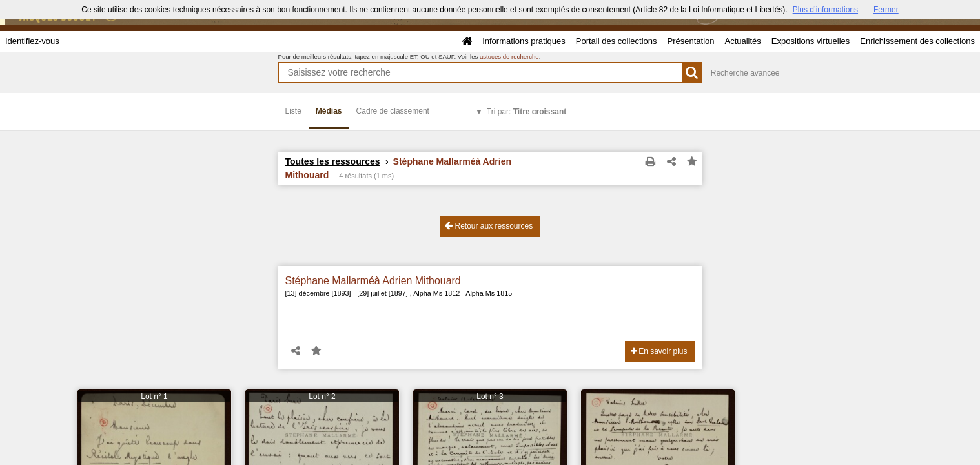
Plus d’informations (825, 10)
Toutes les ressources (333, 161)
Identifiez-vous (32, 41)
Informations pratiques (524, 41)
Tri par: (526, 112)
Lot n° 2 (322, 397)
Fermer (886, 10)
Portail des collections (617, 41)
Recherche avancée (745, 73)
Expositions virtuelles (811, 41)
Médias (329, 111)
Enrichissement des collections (917, 41)
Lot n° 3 (490, 397)
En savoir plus (659, 351)
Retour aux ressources (489, 226)
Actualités (742, 41)
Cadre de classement (393, 111)
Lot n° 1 (154, 397)
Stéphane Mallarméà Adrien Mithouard (373, 281)
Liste (293, 111)
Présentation (690, 41)
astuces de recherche (509, 57)
